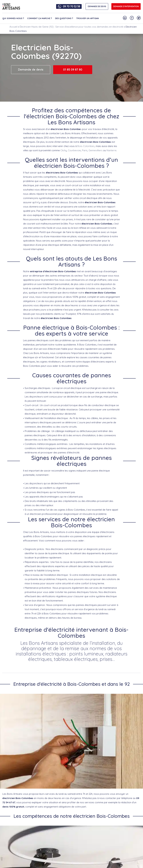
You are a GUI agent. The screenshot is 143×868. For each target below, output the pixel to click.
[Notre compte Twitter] (139, 18)
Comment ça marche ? (40, 18)
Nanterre (112, 150)
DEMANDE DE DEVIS (97, 6)
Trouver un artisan (88, 18)
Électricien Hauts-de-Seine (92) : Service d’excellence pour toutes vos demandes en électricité (71, 27)
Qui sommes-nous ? (13, 18)
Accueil (13, 27)
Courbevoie (74, 150)
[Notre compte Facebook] (132, 18)
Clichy (64, 150)
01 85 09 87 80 (73, 70)
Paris (85, 150)
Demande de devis (31, 70)
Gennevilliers (96, 150)
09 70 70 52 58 (71, 6)
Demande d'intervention (126, 6)
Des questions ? (64, 18)
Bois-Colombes (86, 146)
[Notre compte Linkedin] (125, 18)
